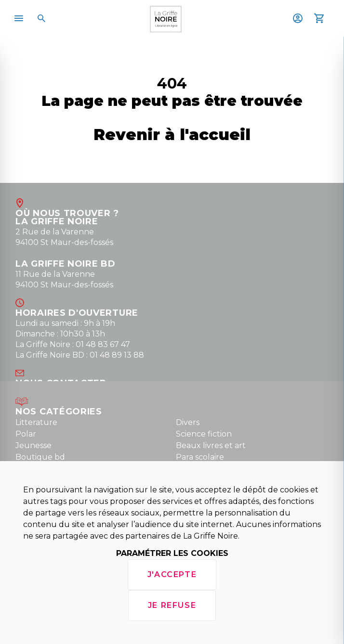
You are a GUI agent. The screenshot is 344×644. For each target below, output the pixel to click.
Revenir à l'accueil (172, 135)
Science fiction (204, 434)
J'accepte (172, 574)
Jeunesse (33, 445)
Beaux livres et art (211, 445)
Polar (26, 434)
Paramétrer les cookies (172, 553)
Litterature (36, 422)
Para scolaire (200, 457)
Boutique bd (40, 457)
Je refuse (172, 605)
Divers (188, 422)
